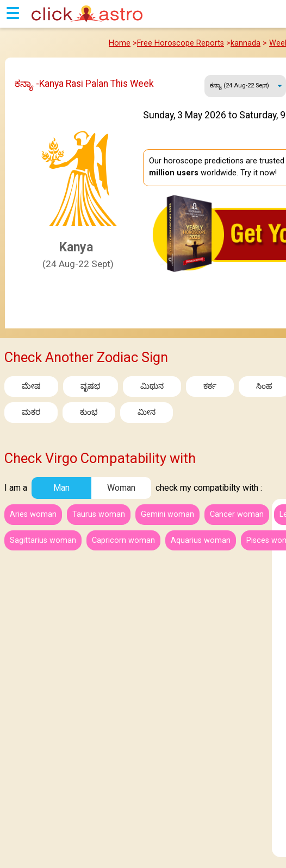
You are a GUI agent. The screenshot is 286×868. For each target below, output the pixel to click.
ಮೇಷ (31, 386)
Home (120, 43)
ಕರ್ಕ (210, 386)
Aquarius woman (201, 540)
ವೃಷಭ (91, 386)
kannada (245, 43)
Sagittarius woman (43, 540)
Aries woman (33, 514)
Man (61, 488)
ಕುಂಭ (89, 412)
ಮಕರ (31, 412)
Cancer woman (237, 514)
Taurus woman (99, 514)
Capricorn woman (123, 540)
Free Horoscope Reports (181, 43)
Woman (121, 488)
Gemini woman (167, 514)
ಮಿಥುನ (152, 386)
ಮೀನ (147, 412)
